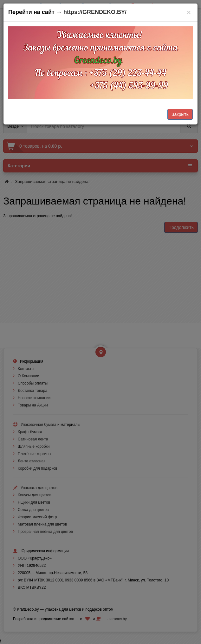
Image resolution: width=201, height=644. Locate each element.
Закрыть (180, 114)
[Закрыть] (189, 12)
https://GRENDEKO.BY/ (95, 12)
